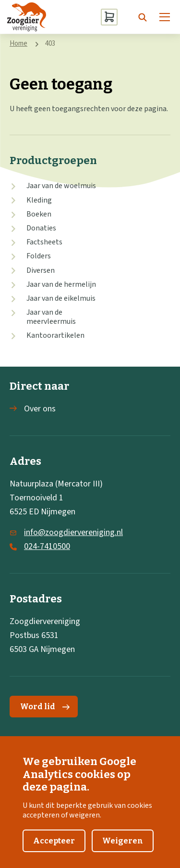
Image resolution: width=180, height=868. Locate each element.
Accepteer (54, 850)
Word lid (45, 707)
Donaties (41, 228)
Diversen (41, 270)
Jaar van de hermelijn (61, 284)
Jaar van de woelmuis (61, 186)
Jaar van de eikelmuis (61, 298)
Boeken (39, 214)
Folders (39, 256)
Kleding (39, 200)
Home (18, 44)
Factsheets (44, 242)
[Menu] (165, 17)
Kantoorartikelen (55, 335)
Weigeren (123, 850)
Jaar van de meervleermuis (51, 317)
